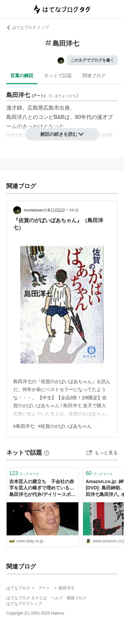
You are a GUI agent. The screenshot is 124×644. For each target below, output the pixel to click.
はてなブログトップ (24, 604)
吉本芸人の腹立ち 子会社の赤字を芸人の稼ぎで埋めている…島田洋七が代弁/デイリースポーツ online (42, 489)
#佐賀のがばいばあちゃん (65, 426)
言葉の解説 (22, 75)
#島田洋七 (24, 426)
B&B (59, 117)
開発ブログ (77, 598)
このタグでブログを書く (92, 60)
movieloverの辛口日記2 (44, 210)
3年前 (74, 210)
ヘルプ (57, 598)
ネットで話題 (58, 75)
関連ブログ (94, 75)
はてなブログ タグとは (27, 598)
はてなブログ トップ (28, 27)
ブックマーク (24, 473)
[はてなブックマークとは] (47, 453)
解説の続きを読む (62, 134)
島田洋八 (17, 117)
